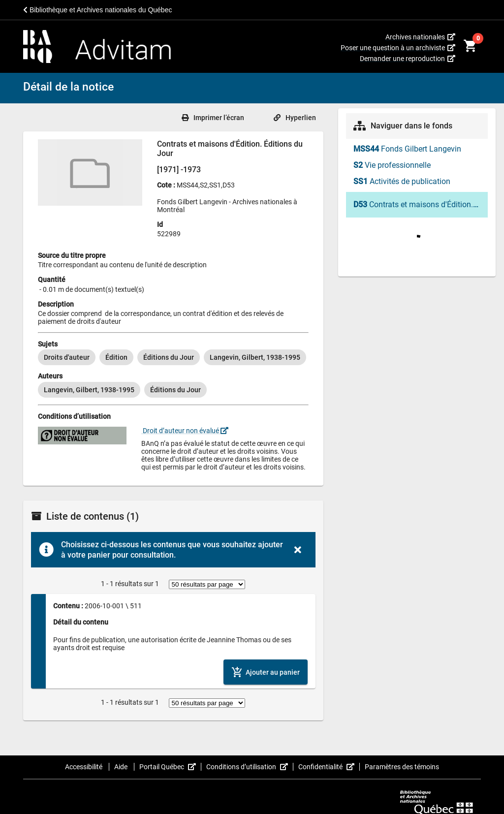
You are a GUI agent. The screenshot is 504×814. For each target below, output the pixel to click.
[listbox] (173, 357)
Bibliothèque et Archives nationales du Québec (97, 10)
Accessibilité (84, 767)
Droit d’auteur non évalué (185, 431)
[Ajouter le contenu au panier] (266, 672)
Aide (122, 767)
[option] (67, 357)
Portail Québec (170, 767)
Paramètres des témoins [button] (402, 767)
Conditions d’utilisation (250, 767)
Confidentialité (329, 767)
